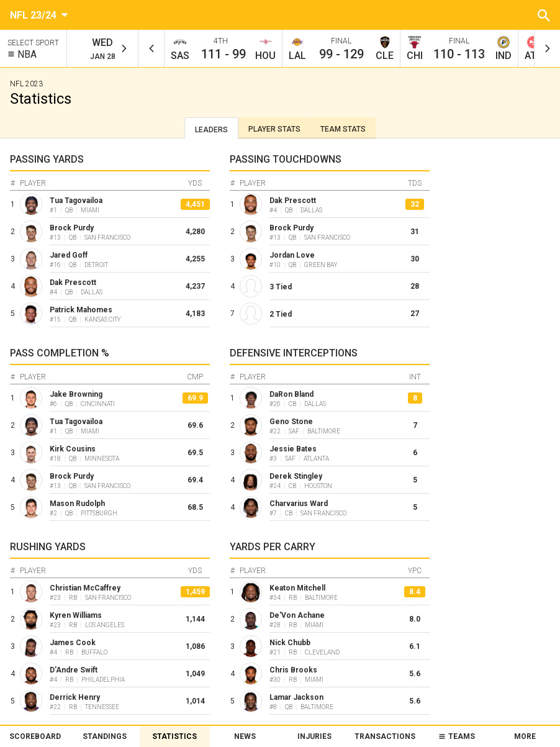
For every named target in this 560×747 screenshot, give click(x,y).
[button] (544, 15)
